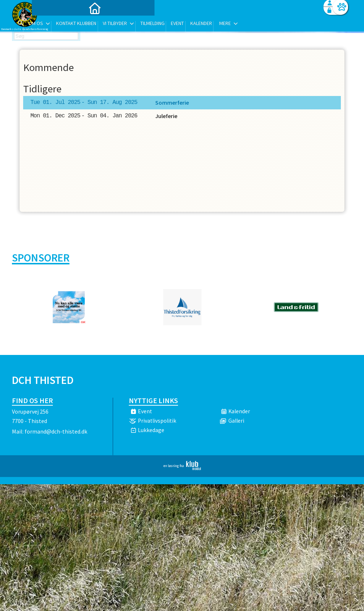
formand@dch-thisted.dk (56, 431)
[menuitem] (57, 24)
